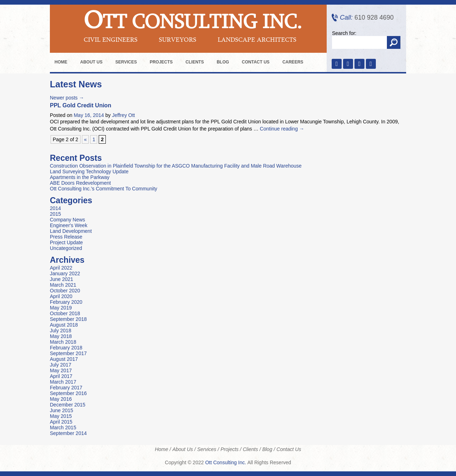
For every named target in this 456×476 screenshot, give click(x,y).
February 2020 (66, 302)
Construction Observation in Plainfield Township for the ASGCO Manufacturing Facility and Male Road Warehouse (176, 166)
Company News (68, 220)
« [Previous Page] (85, 139)
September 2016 (68, 393)
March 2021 (63, 285)
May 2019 (61, 308)
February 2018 (66, 348)
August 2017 (64, 359)
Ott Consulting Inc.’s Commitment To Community (103, 189)
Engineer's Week (69, 225)
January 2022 (65, 273)
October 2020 (65, 291)
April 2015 (61, 422)
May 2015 (61, 416)
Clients (195, 62)
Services (126, 62)
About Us (91, 62)
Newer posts (67, 98)
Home (61, 62)
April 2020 (61, 296)
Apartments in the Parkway (80, 177)
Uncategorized (66, 248)
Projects (161, 62)
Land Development (71, 231)
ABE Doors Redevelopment (80, 183)
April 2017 (61, 376)
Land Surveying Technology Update (89, 172)
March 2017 (63, 382)
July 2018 (61, 331)
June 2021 (61, 279)
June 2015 (61, 410)
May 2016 (61, 399)
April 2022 (61, 268)
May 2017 (61, 370)
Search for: (344, 33)
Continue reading (282, 129)
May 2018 (61, 336)
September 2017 (68, 353)
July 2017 (61, 365)
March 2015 (63, 428)
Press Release (66, 237)
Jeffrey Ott (123, 115)
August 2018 (64, 325)
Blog (223, 62)
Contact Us (256, 62)
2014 (55, 208)
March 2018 (63, 342)
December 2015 (68, 405)
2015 (55, 214)
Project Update (66, 242)
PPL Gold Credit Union (81, 105)
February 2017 (66, 388)
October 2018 (65, 313)
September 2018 (68, 319)
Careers (293, 62)
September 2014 (68, 433)
